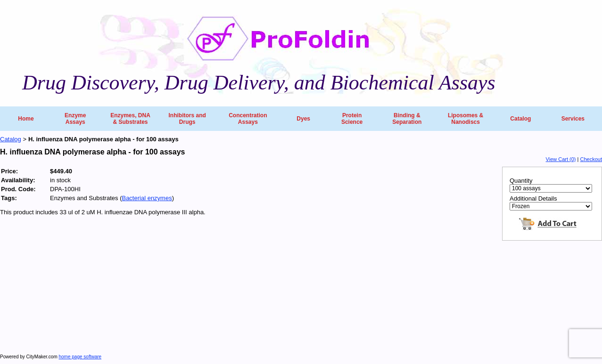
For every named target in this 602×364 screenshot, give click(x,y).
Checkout (591, 159)
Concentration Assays (248, 119)
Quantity (521, 181)
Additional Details (533, 198)
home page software (80, 357)
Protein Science (352, 119)
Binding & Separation (407, 119)
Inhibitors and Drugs (187, 119)
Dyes (303, 119)
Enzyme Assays (75, 119)
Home (26, 119)
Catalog (520, 119)
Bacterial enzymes (147, 198)
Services (573, 119)
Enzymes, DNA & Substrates (130, 119)
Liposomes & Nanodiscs (466, 119)
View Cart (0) (561, 159)
